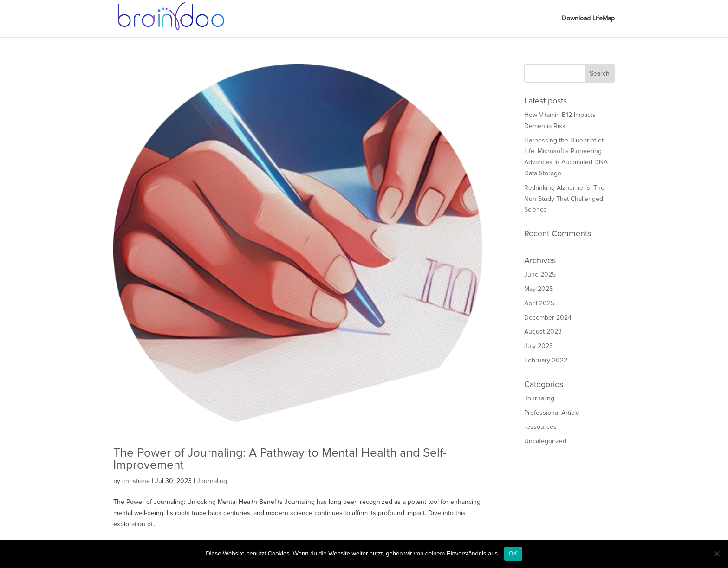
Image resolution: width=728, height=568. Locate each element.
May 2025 (539, 289)
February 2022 (546, 360)
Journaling (212, 481)
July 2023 (539, 346)
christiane (136, 481)
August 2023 (543, 332)
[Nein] (716, 554)
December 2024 (548, 318)
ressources (540, 427)
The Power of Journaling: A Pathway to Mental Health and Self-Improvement (280, 459)
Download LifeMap (588, 19)
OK (513, 553)
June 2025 (540, 274)
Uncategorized (545, 441)
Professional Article (552, 413)
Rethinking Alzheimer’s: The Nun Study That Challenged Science (564, 199)
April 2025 (539, 303)
